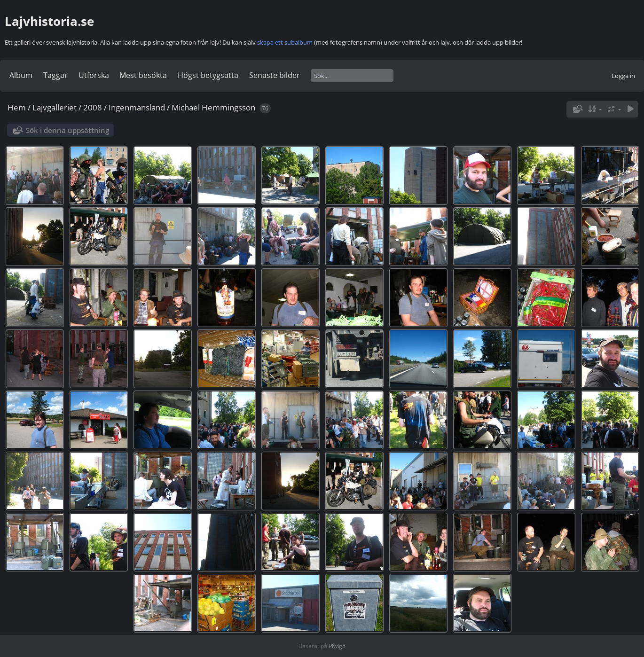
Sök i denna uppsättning (67, 130)
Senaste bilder (275, 75)
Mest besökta (143, 75)
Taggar (55, 75)
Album (21, 75)
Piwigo (337, 646)
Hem (17, 107)
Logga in (623, 76)
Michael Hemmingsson (213, 107)
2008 (93, 107)
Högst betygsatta (208, 75)
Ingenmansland (137, 107)
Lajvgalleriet (55, 107)
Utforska (94, 75)
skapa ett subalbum (285, 42)
